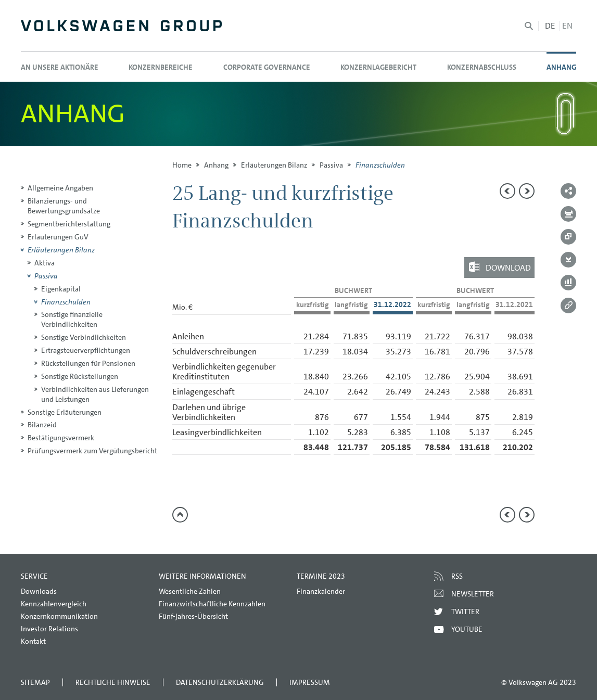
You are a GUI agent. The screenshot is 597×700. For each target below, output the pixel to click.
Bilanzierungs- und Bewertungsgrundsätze (64, 206)
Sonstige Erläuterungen (65, 412)
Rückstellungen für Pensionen (88, 363)
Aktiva (45, 263)
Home (182, 165)
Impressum (310, 682)
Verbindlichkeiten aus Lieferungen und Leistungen (95, 394)
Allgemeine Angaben (60, 188)
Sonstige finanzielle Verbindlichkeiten (72, 319)
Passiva (331, 165)
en (567, 26)
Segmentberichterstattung (69, 224)
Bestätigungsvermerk (61, 438)
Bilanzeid (42, 425)
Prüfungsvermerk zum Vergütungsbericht (92, 451)
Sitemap (35, 682)
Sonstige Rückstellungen (80, 376)
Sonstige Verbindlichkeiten (84, 337)
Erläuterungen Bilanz (274, 165)
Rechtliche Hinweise (113, 682)
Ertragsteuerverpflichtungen (86, 350)
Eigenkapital (61, 289)
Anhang (216, 165)
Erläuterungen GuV (58, 237)
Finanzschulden (66, 302)
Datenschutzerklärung (220, 682)
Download (508, 267)
